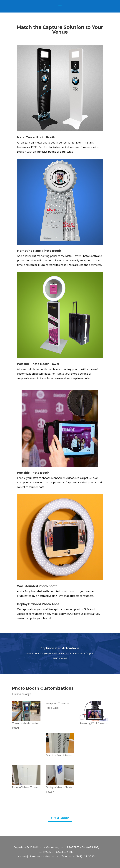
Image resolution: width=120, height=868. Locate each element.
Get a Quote (60, 818)
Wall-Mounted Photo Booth (37, 586)
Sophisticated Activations (60, 648)
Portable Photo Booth (33, 364)
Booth (57, 251)
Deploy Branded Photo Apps (38, 604)
